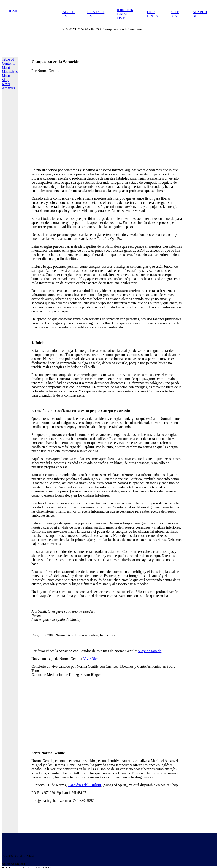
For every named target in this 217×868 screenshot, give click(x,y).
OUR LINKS (152, 14)
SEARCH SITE (200, 14)
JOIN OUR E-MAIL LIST (125, 14)
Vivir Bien (91, 659)
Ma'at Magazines (10, 70)
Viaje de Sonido (150, 651)
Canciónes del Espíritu (84, 785)
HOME (13, 11)
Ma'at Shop (6, 78)
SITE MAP (175, 14)
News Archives (8, 86)
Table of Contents (8, 61)
